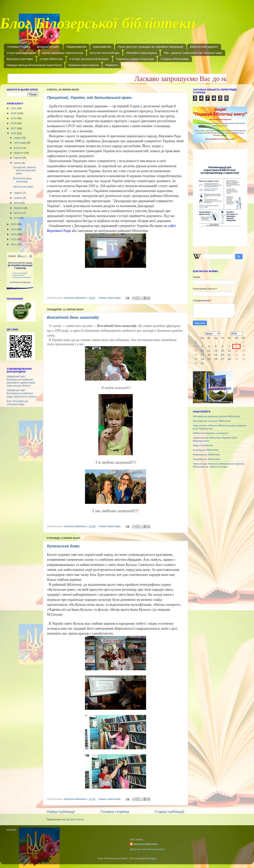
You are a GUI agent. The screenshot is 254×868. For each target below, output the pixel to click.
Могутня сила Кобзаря (105, 53)
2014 (14, 229)
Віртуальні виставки (20, 59)
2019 (14, 118)
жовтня (18, 148)
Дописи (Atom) (75, 819)
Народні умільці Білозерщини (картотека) (34, 65)
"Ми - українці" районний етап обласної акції (193, 53)
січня (17, 218)
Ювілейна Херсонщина (141, 53)
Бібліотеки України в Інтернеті (211, 433)
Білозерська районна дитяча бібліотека (216, 416)
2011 (14, 244)
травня (18, 198)
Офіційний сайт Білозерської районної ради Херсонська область (22, 393)
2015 (14, 224)
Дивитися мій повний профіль (148, 849)
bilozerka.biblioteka (146, 844)
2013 (14, 234)
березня (19, 208)
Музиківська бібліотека (206, 455)
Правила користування (83, 65)
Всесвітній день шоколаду (73, 317)
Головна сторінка (19, 47)
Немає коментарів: (110, 298)
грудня (18, 138)
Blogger (152, 858)
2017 (14, 128)
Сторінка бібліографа (175, 59)
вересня (19, 153)
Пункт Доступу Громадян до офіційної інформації (151, 47)
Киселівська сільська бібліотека (212, 421)
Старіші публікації (169, 812)
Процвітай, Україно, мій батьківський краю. (90, 98)
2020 (14, 113)
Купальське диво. (64, 546)
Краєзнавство (102, 47)
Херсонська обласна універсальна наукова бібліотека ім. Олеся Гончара (219, 465)
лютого (18, 213)
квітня (18, 203)
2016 (14, 133)
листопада (20, 143)
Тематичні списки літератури (135, 59)
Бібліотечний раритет (204, 47)
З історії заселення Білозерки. (89, 59)
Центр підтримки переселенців (63, 53)
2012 (14, 239)
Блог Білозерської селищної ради (17, 403)
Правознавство (76, 47)
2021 (14, 108)
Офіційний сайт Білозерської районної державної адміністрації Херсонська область (21, 381)
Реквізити (112, 65)
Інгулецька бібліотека (206, 450)
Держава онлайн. (48, 47)
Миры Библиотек (203, 445)
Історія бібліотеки (51, 59)
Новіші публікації (61, 812)
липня (18, 163)
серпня (18, 158)
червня (18, 193)
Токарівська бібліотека (206, 459)
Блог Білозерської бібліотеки (98, 26)
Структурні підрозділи (21, 53)
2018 (14, 123)
